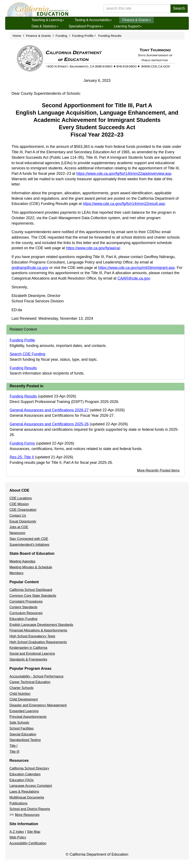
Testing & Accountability (93, 20)
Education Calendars (25, 774)
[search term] (137, 9)
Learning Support (128, 26)
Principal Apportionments (28, 717)
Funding (61, 36)
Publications (18, 803)
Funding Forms (22, 443)
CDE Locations (21, 498)
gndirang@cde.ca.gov (30, 268)
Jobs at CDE (19, 527)
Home (17, 36)
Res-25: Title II (22, 457)
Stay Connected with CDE (29, 539)
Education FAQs (22, 780)
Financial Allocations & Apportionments (38, 630)
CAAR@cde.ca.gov (134, 278)
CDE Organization (23, 510)
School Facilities (22, 728)
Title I (14, 746)
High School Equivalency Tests (32, 636)
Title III (14, 752)
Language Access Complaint (31, 786)
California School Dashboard (31, 590)
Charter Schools (21, 688)
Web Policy (18, 837)
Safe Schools (19, 723)
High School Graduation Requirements (38, 642)
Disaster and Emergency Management (38, 705)
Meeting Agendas (22, 561)
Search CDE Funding (27, 354)
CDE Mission (19, 504)
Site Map (34, 832)
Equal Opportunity (23, 521)
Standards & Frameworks (28, 659)
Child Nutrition (20, 694)
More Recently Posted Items (158, 470)
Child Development (24, 699)
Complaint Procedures (26, 601)
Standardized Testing (25, 740)
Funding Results (110, 36)
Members (16, 573)
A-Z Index (17, 832)
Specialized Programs (86, 26)
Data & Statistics (45, 26)
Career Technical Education (30, 682)
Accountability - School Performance (36, 676)
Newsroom (17, 533)
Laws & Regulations (24, 792)
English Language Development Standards (41, 625)
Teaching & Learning (48, 20)
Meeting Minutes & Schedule (31, 567)
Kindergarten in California (28, 648)
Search (179, 8)
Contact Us (18, 516)
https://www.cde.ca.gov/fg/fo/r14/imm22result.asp (124, 204)
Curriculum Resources (26, 613)
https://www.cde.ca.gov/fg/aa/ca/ (93, 248)
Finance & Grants (136, 20)
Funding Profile (83, 36)
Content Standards (23, 607)
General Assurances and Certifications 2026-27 (49, 410)
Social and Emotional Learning (32, 654)
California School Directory (29, 768)
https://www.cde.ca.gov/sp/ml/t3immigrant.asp (136, 268)
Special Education (23, 734)
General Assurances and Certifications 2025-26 (49, 424)
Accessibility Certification (28, 843)
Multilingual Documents (27, 797)
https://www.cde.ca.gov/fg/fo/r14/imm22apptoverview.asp (124, 174)
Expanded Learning (24, 711)
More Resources (27, 815)
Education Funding (23, 619)
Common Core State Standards (33, 596)
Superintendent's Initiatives (29, 545)
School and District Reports (30, 809)
